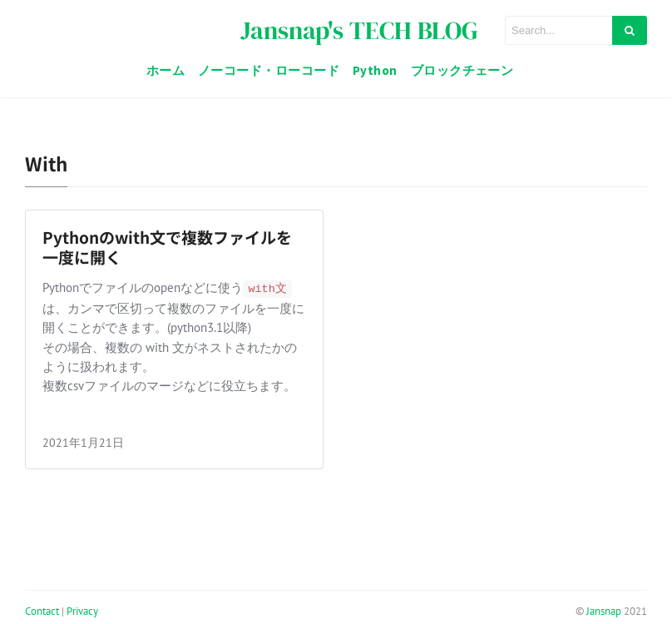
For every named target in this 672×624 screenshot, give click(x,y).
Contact (42, 611)
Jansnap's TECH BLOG (359, 30)
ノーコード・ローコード (269, 70)
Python (375, 70)
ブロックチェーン (462, 70)
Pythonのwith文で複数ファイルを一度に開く (167, 247)
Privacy (82, 611)
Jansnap (604, 611)
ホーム (166, 70)
